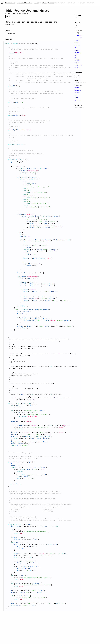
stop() (77, 63)
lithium (10, 11)
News (45, 3)
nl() (76, 55)
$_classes (78, 100)
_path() (77, 33)
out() (76, 43)
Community (81, 3)
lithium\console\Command (20, 14)
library (25, 383)
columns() (78, 53)
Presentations (72, 3)
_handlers (20, 167)
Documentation (53, 3)
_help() (77, 40)
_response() (79, 65)
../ (76, 18)
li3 (2, 2)
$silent (77, 93)
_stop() (77, 68)
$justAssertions (80, 83)
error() (77, 45)
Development (91, 3)
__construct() (79, 35)
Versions (62, 3)
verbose (30, 214)
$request (77, 88)
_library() (78, 30)
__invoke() (78, 38)
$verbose (77, 80)
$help (76, 98)
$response (78, 90)
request (41, 554)
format (34, 425)
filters (27, 433)
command (35, 11)
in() (76, 48)
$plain (77, 95)
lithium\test (11, 34)
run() (76, 28)
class (47, 383)
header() (77, 50)
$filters (77, 75)
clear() (77, 60)
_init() (77, 26)
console (22, 11)
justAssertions (33, 170)
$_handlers (78, 85)
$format (77, 78)
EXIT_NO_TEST (79, 108)
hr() (76, 58)
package (41, 383)
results (38, 299)
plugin (27, 374)
